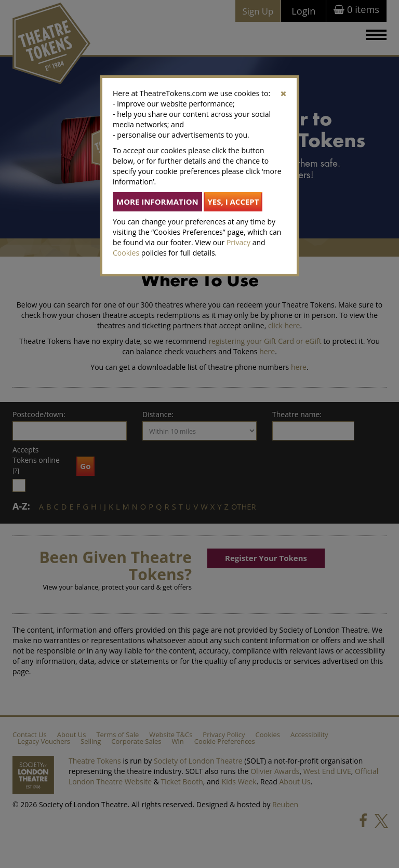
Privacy (238, 242)
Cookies (126, 253)
